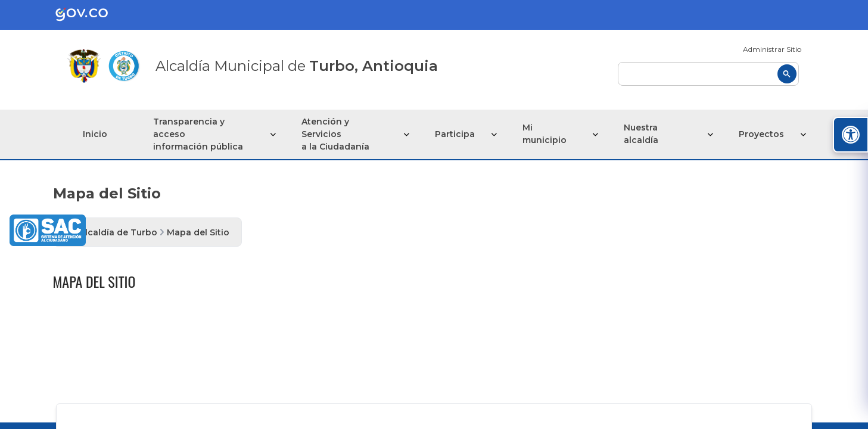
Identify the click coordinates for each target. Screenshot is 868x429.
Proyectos (761, 134)
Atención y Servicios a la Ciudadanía (335, 134)
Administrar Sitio (772, 49)
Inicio (95, 134)
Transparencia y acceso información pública (198, 134)
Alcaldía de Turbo (118, 232)
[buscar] (709, 74)
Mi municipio (545, 134)
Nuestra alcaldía (641, 134)
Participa (455, 134)
